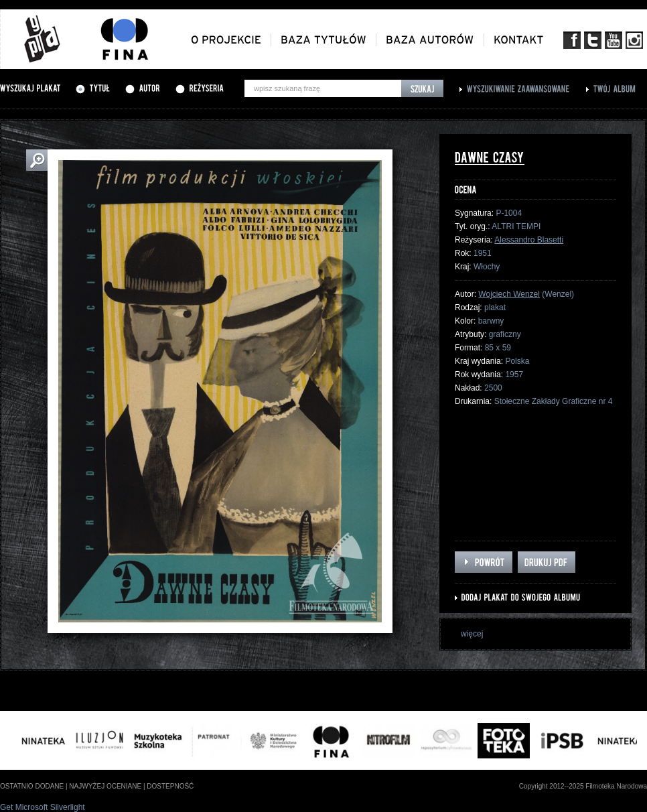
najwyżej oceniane (105, 786)
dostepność (170, 786)
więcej (472, 634)
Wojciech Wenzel (509, 294)
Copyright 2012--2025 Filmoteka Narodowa (583, 786)
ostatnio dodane (32, 786)
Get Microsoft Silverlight (43, 807)
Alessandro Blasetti (529, 240)
